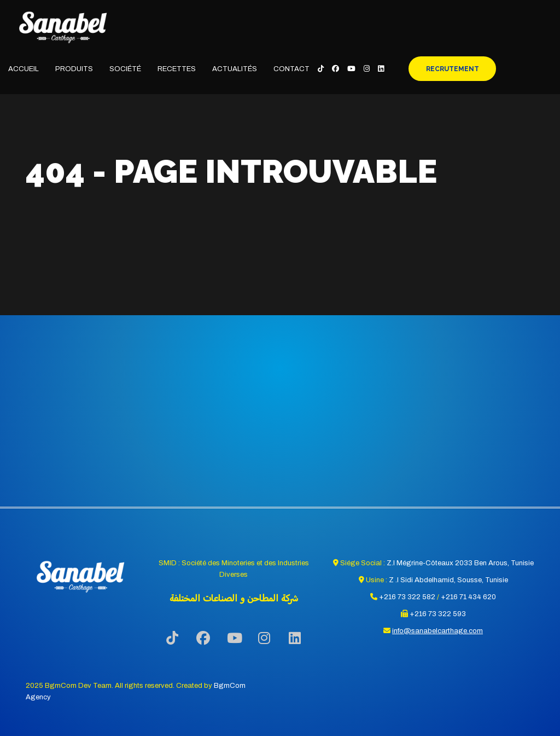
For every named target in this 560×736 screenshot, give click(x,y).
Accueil (24, 69)
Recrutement (453, 69)
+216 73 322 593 (438, 614)
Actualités (235, 69)
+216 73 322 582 (407, 597)
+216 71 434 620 (468, 597)
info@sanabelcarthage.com (437, 631)
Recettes (177, 69)
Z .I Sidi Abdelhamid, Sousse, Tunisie (448, 580)
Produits (74, 69)
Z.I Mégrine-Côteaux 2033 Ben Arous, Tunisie (460, 563)
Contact (291, 69)
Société (125, 69)
